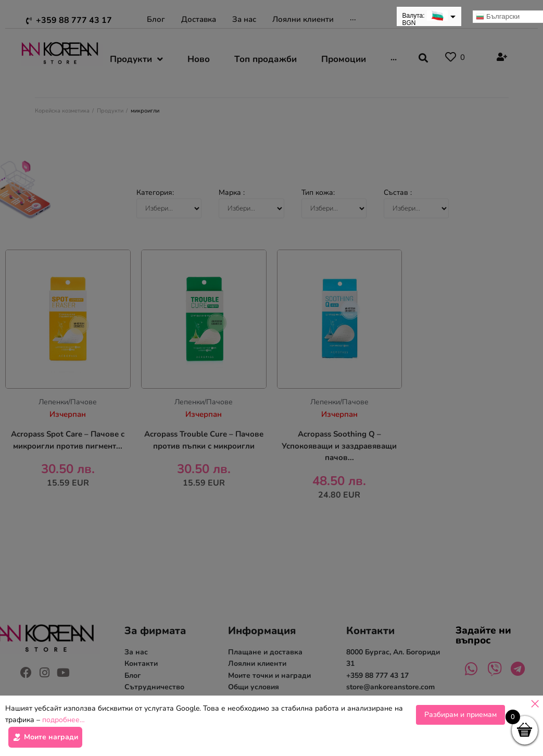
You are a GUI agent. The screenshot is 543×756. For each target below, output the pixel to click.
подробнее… (64, 723)
